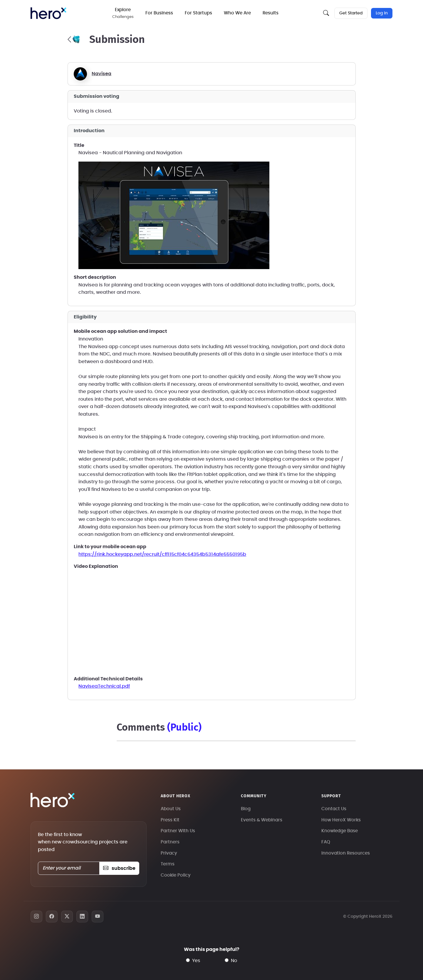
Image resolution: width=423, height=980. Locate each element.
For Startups (198, 13)
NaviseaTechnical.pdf (104, 686)
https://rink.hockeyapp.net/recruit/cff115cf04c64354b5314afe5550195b (162, 554)
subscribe (119, 868)
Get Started (351, 13)
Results (271, 13)
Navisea (101, 74)
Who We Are (237, 13)
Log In (382, 13)
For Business (159, 13)
